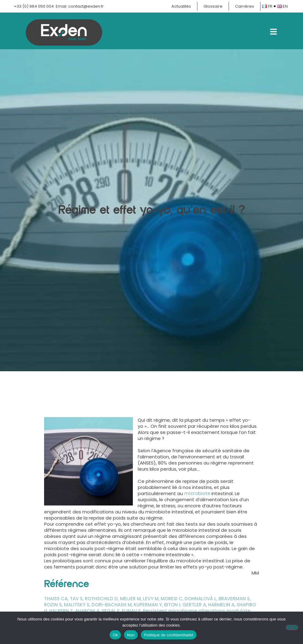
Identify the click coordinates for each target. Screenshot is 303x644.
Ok (115, 635)
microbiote (197, 493)
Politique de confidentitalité (169, 635)
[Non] (292, 627)
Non (131, 635)
